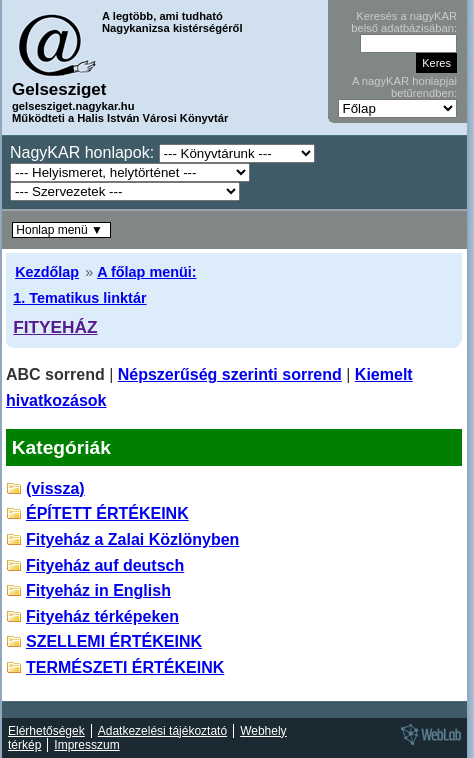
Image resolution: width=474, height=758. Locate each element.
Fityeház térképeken (102, 616)
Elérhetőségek (46, 731)
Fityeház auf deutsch (105, 565)
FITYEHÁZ (55, 327)
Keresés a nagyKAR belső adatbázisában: (404, 22)
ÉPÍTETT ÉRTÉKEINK (107, 513)
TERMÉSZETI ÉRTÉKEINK (125, 667)
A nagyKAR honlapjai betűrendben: (404, 87)
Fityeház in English (98, 590)
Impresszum (86, 745)
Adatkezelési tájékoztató (162, 731)
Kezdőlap (47, 272)
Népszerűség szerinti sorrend (230, 374)
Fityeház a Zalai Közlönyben (132, 539)
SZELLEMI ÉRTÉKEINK (114, 641)
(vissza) (55, 488)
